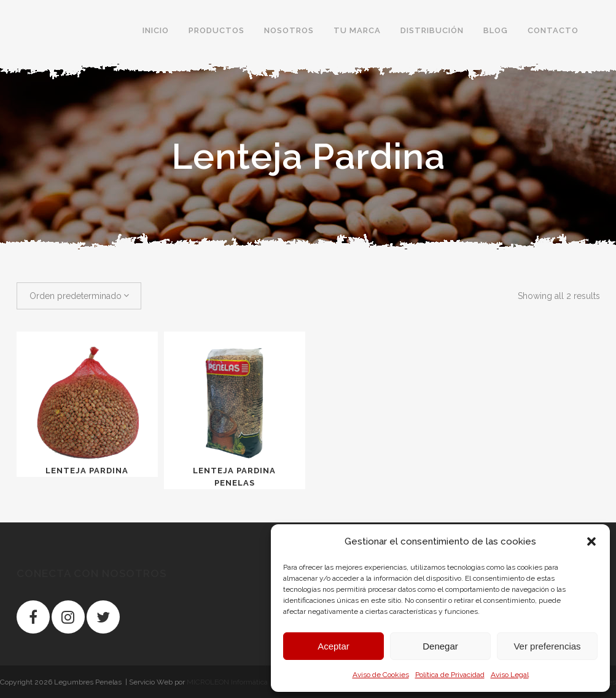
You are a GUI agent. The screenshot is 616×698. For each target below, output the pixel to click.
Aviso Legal (510, 675)
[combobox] (79, 296)
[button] (591, 541)
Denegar (440, 646)
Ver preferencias (547, 646)
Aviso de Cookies (381, 675)
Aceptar (333, 646)
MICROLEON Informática (227, 682)
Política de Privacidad (450, 675)
